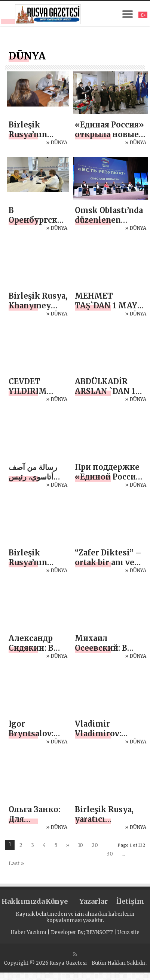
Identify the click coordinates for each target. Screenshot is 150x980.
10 (80, 845)
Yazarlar (94, 901)
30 (110, 854)
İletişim (130, 901)
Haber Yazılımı (28, 932)
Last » (16, 864)
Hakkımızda (20, 901)
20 (95, 845)
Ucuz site (128, 932)
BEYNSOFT (100, 932)
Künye (57, 901)
